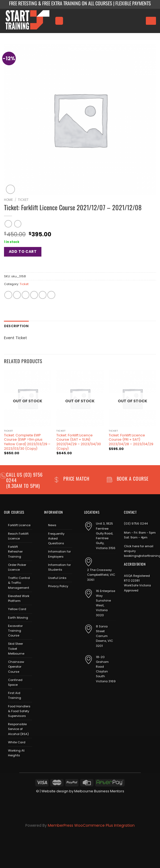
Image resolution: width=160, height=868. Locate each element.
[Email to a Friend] (34, 295)
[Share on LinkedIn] (51, 295)
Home (8, 200)
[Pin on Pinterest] (43, 295)
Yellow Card (17, 609)
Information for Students (59, 567)
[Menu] (59, 21)
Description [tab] (16, 326)
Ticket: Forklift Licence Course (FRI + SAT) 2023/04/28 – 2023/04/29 (131, 439)
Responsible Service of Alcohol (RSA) (18, 729)
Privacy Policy (58, 586)
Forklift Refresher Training (15, 551)
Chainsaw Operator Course (16, 666)
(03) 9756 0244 (136, 523)
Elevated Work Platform (19, 598)
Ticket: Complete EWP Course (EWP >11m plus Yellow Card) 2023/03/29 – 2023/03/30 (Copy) (27, 441)
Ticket (23, 200)
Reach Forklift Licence (18, 536)
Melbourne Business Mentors (99, 791)
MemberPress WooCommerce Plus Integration (91, 825)
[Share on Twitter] (26, 295)
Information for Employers (59, 554)
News (52, 525)
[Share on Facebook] (17, 295)
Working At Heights (16, 753)
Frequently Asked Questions (56, 538)
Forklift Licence (19, 525)
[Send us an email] (63, 598)
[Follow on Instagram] (55, 598)
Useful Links (57, 578)
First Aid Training (15, 695)
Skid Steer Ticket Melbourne (16, 648)
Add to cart (23, 252)
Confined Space (15, 682)
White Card (17, 742)
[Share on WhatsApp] (8, 295)
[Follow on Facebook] (48, 598)
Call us (15, 474)
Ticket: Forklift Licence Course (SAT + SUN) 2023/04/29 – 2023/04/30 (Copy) (79, 441)
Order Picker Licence (17, 567)
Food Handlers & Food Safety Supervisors (19, 711)
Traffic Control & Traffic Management (19, 582)
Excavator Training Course (15, 630)
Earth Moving (18, 617)
